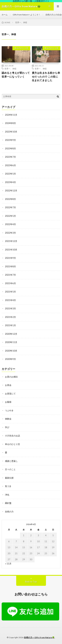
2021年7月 (10, 275)
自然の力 (9, 512)
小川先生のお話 (12, 436)
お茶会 (8, 385)
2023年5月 (10, 174)
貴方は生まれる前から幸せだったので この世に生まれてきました (46, 76)
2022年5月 (10, 216)
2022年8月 (10, 199)
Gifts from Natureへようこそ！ (27, 15)
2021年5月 (10, 292)
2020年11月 (11, 342)
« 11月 (8, 564)
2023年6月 (10, 165)
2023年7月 (10, 157)
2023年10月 (11, 132)
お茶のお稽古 (11, 377)
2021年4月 (10, 300)
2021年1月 (10, 325)
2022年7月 (10, 207)
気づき (8, 486)
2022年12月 (11, 191)
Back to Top (31, 582)
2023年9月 (10, 140)
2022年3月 (10, 233)
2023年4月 (10, 182)
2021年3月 (10, 308)
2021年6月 (10, 283)
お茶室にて (10, 394)
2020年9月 (10, 359)
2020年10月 (11, 351)
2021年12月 (11, 241)
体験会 (8, 419)
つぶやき (9, 410)
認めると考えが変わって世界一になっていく (16, 75)
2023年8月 (10, 148)
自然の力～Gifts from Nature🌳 (39, 637)
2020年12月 (11, 334)
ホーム (5, 15)
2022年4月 (10, 224)
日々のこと (10, 469)
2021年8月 (10, 266)
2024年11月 (11, 115)
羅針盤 (8, 503)
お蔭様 (8, 402)
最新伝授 (9, 478)
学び (7, 427)
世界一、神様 (10, 69)
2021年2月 (10, 317)
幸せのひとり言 (21, 48)
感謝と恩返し (11, 461)
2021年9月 (10, 258)
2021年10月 (11, 250)
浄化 (7, 495)
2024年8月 (10, 123)
